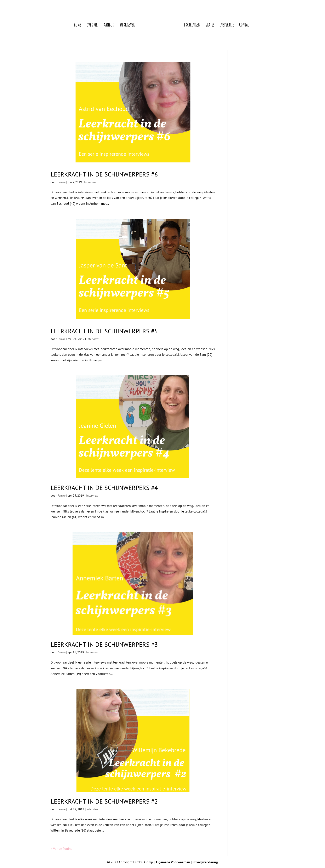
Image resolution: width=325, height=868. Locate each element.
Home (78, 25)
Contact (245, 25)
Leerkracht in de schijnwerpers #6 (104, 174)
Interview (90, 182)
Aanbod (109, 25)
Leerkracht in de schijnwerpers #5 (104, 331)
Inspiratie (227, 25)
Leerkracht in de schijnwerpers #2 (104, 801)
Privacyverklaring (205, 862)
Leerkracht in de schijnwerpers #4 (104, 488)
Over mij (92, 25)
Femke (61, 182)
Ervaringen (192, 25)
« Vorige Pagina (61, 849)
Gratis (210, 25)
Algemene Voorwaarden (173, 862)
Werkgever (127, 25)
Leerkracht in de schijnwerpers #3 (104, 644)
